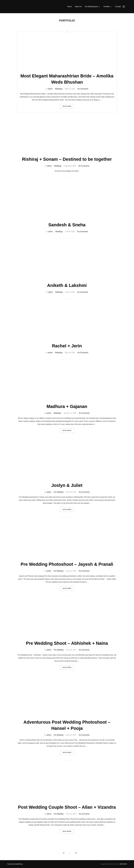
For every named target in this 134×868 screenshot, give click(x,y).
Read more (68, 106)
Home (69, 7)
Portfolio (108, 7)
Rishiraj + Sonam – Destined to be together (67, 159)
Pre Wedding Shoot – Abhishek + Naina (67, 643)
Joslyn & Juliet (67, 485)
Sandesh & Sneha (67, 225)
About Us (78, 7)
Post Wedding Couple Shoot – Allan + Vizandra (67, 807)
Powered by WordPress (15, 864)
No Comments (83, 89)
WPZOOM (123, 864)
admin (50, 89)
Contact (118, 7)
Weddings (59, 89)
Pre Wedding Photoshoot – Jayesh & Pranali (67, 564)
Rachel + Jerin (67, 346)
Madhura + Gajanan (67, 406)
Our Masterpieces (93, 7)
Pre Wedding (59, 492)
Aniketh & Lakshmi (67, 285)
